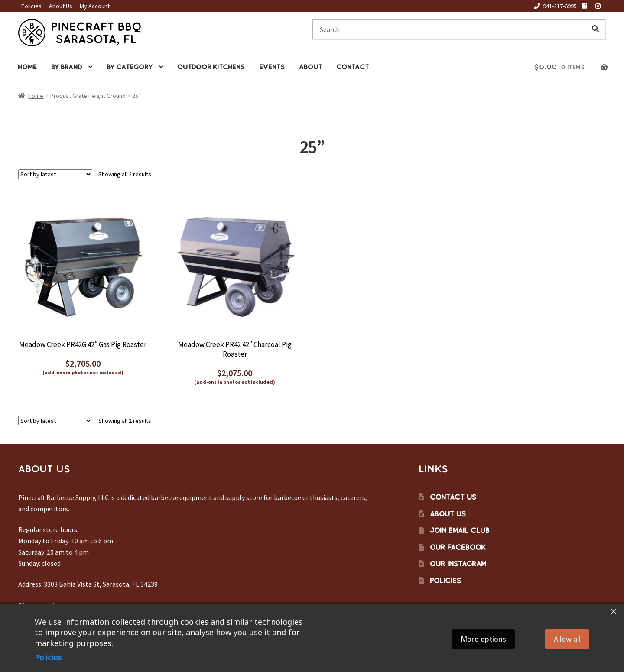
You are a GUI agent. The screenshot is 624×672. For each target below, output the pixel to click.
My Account (95, 6)
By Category (130, 67)
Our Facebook (458, 547)
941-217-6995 (554, 6)
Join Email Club (460, 530)
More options (483, 639)
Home (27, 67)
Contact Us (453, 497)
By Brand (67, 67)
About (310, 67)
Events (272, 67)
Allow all (567, 639)
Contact (353, 67)
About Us (61, 6)
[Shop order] (55, 174)
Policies (31, 6)
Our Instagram (458, 564)
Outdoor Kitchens (211, 67)
